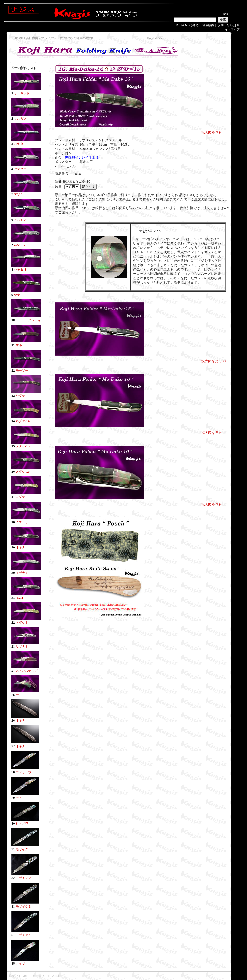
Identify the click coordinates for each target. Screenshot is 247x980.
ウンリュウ (24, 772)
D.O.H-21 (22, 598)
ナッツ (20, 964)
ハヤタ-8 (20, 269)
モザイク (22, 849)
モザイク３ (24, 906)
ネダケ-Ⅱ (22, 622)
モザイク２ (24, 878)
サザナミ (21, 647)
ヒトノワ (22, 823)
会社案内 (33, 38)
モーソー (22, 371)
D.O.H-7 (20, 245)
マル (18, 345)
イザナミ (22, 573)
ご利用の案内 (82, 38)
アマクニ (20, 169)
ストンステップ (26, 671)
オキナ (20, 547)
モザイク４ (24, 935)
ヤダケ (20, 396)
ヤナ (17, 295)
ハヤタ (19, 144)
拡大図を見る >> (214, 132)
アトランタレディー (30, 320)
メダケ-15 (23, 446)
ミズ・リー (23, 522)
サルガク (20, 119)
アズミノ (20, 220)
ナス (19, 695)
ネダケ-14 (23, 421)
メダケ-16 (23, 472)
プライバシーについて (57, 38)
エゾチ (19, 194)
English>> (154, 38)
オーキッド (22, 93)
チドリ (20, 798)
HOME (18, 38)
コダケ (20, 497)
